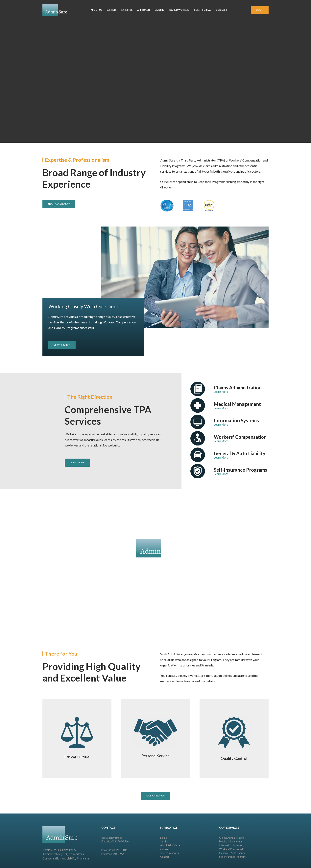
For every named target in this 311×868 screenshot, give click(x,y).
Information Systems (231, 845)
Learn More (221, 392)
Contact (165, 857)
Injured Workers (169, 853)
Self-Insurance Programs (233, 857)
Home (164, 838)
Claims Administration (232, 838)
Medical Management (231, 841)
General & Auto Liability (232, 853)
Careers (165, 849)
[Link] (55, 10)
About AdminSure (170, 845)
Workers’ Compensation (233, 849)
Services (165, 841)
